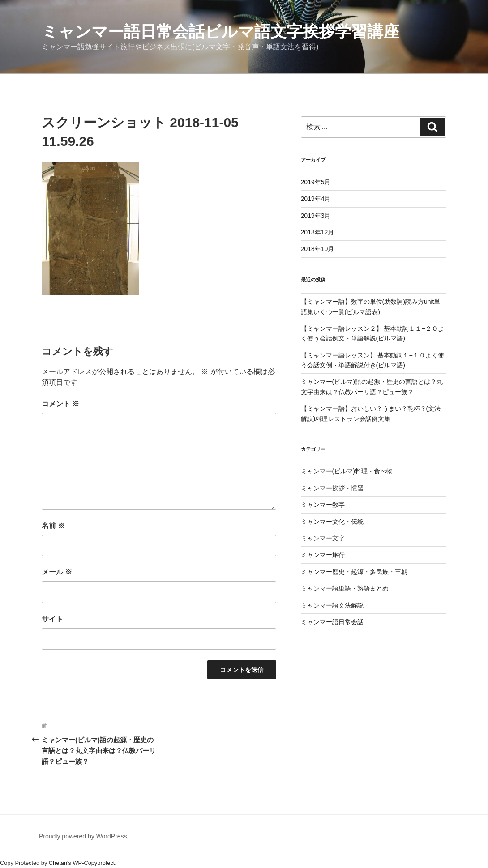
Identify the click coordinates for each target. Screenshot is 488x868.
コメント (60, 404)
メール (57, 572)
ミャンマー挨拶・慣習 (332, 488)
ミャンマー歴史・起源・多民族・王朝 (354, 572)
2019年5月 (316, 182)
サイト (52, 619)
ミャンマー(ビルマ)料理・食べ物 (347, 471)
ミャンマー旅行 (323, 555)
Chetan (58, 863)
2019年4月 (316, 199)
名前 (53, 525)
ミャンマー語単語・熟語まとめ (345, 588)
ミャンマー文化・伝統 (332, 522)
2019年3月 (316, 216)
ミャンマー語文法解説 (332, 605)
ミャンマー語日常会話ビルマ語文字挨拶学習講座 (220, 32)
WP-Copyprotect (94, 863)
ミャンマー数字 (323, 505)
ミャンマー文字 (323, 538)
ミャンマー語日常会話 (332, 622)
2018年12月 (318, 232)
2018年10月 (318, 249)
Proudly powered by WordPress (83, 836)
